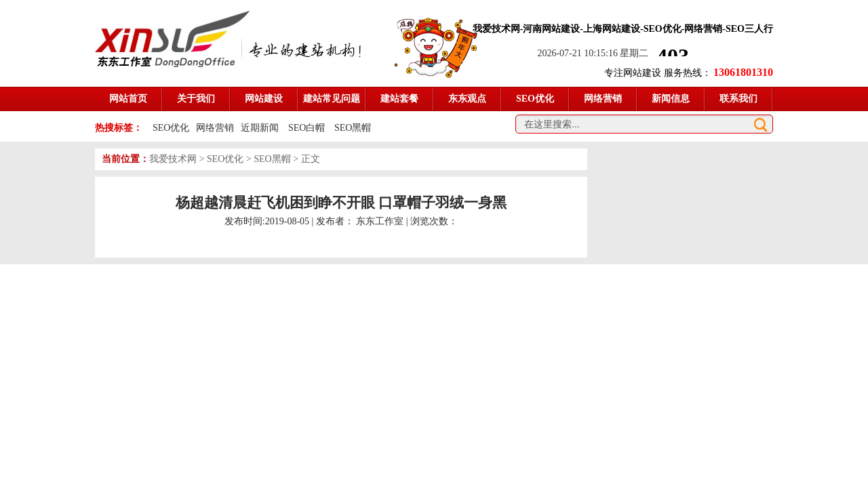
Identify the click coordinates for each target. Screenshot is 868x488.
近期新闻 (260, 128)
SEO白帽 (308, 128)
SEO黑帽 (353, 128)
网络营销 (215, 128)
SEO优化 (171, 128)
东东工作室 (380, 221)
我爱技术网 (173, 159)
